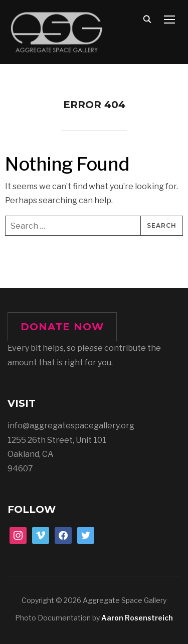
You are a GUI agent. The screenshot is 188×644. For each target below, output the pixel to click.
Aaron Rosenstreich (137, 618)
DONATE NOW (62, 327)
